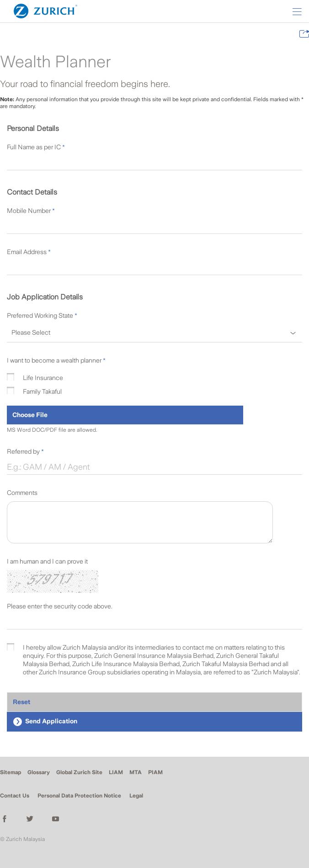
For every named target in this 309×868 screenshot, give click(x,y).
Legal (136, 796)
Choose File (30, 415)
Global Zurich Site (79, 772)
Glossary (39, 772)
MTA (136, 772)
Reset (21, 702)
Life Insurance (43, 378)
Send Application (45, 722)
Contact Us (15, 796)
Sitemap (11, 772)
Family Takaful (42, 391)
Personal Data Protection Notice (79, 796)
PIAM (155, 772)
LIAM (116, 772)
